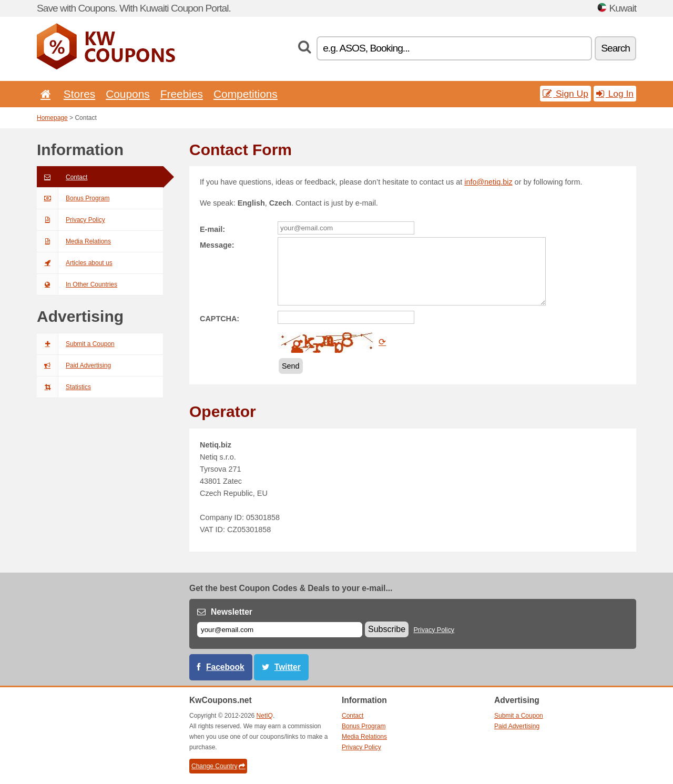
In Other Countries (77, 284)
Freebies (182, 94)
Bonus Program (73, 198)
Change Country (218, 766)
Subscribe (387, 629)
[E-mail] (280, 630)
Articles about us (75, 263)
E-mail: (212, 229)
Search (615, 48)
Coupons (128, 94)
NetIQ (265, 716)
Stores (79, 94)
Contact (62, 177)
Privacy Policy (71, 220)
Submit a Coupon (76, 344)
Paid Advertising (74, 365)
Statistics (64, 387)
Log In (615, 94)
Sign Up (565, 94)
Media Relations (74, 241)
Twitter (288, 667)
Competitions (246, 94)
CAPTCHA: (220, 319)
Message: (217, 245)
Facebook (225, 667)
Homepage (52, 118)
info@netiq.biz (488, 182)
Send (291, 366)
